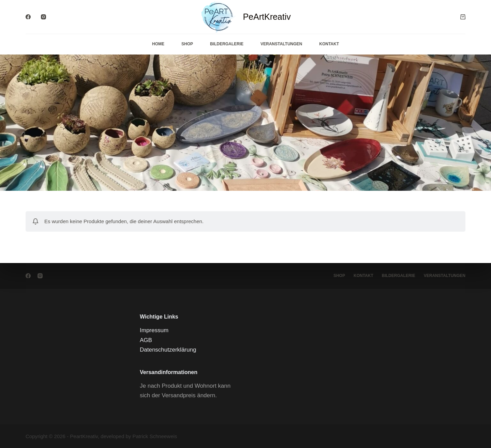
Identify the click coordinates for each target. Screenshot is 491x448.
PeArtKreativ (267, 17)
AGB (146, 340)
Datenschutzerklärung (168, 350)
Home (158, 44)
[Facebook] (28, 17)
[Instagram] (43, 17)
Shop (187, 44)
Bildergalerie (227, 44)
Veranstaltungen (281, 44)
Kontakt (329, 44)
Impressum (154, 330)
